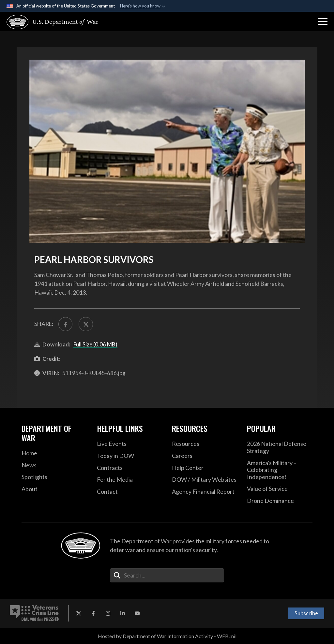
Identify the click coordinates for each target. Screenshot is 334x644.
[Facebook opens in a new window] (93, 613)
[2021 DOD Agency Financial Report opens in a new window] (205, 492)
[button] (323, 22)
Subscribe (306, 613)
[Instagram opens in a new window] (108, 613)
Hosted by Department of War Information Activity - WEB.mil (167, 636)
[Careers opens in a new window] (205, 456)
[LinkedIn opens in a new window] (123, 613)
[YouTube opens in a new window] (137, 613)
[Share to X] (86, 324)
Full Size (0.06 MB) (95, 344)
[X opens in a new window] (79, 613)
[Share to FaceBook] (65, 324)
